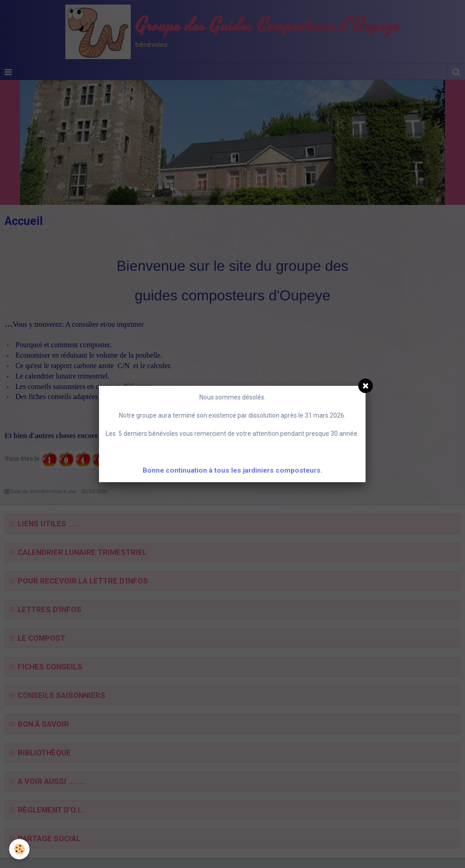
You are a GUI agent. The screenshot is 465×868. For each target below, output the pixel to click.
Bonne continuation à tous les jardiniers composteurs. (232, 470)
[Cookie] (19, 849)
